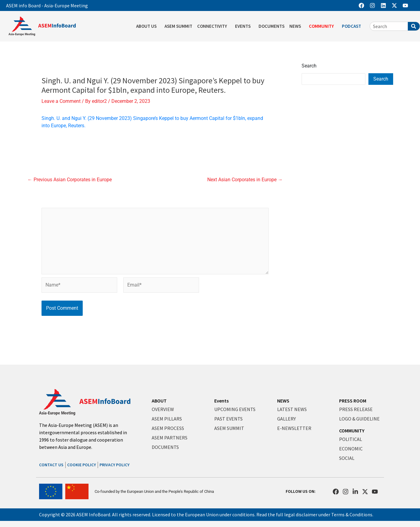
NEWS (283, 401)
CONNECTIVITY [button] (214, 26)
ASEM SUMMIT (178, 26)
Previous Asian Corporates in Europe (70, 180)
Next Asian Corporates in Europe (245, 180)
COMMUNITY (352, 431)
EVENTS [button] (244, 26)
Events (221, 401)
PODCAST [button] (353, 26)
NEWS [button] (297, 26)
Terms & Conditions (352, 514)
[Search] (414, 26)
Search (309, 66)
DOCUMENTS (272, 26)
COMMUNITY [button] (323, 26)
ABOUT (159, 401)
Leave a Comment (61, 101)
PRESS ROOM (353, 401)
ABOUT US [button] (148, 26)
